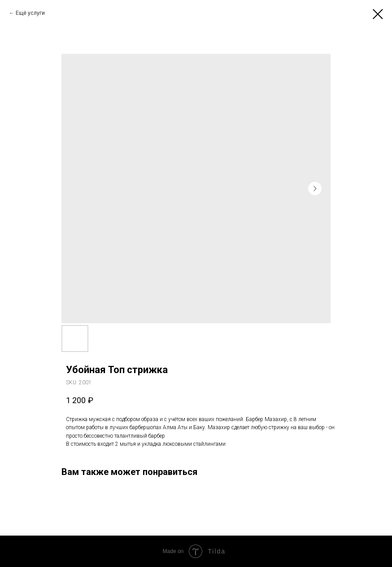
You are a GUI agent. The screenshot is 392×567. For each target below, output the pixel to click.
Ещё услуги (30, 13)
